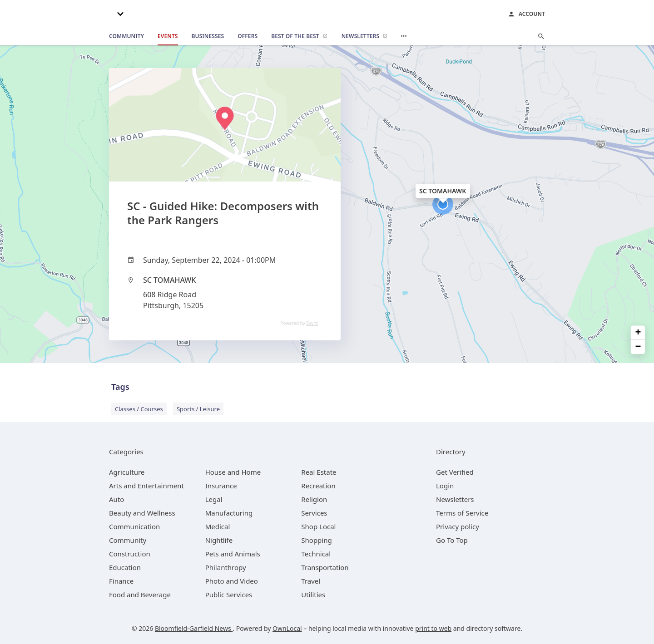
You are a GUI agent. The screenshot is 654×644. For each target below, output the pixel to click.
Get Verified (455, 472)
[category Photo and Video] (232, 581)
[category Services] (314, 513)
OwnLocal (287, 628)
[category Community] (128, 540)
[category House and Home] (233, 472)
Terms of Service (462, 513)
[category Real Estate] (319, 472)
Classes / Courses (139, 409)
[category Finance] (121, 581)
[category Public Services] (229, 595)
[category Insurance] (221, 486)
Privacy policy (458, 526)
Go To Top (452, 540)
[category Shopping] (316, 540)
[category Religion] (314, 499)
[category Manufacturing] (229, 513)
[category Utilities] (313, 595)
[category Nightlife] (219, 540)
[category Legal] (214, 499)
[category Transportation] (325, 567)
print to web (433, 628)
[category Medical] (218, 526)
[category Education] (125, 567)
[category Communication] (134, 526)
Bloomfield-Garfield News (194, 628)
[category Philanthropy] (226, 567)
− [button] (638, 347)
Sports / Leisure (198, 409)
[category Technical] (316, 554)
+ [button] (638, 332)
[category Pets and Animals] (233, 554)
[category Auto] (116, 499)
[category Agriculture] (127, 472)
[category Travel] (311, 581)
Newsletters (455, 499)
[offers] (248, 36)
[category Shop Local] (318, 526)
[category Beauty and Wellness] (142, 513)
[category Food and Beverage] (140, 595)
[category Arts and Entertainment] (146, 486)
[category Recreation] (318, 486)
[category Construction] (130, 554)
